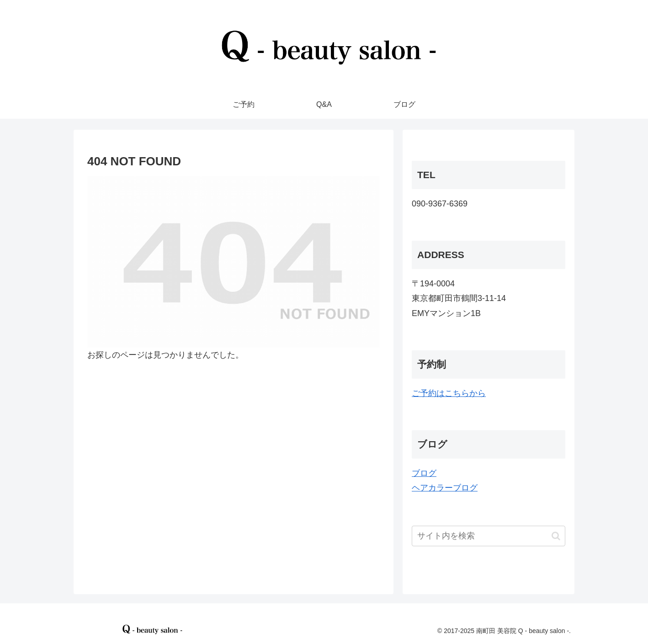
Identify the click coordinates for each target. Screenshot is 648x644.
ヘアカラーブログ (445, 488)
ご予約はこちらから (449, 393)
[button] (556, 536)
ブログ (424, 473)
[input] (489, 536)
